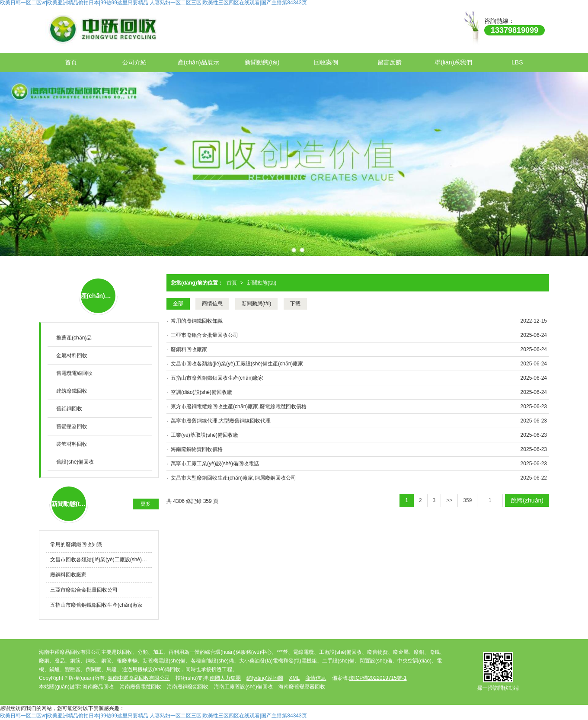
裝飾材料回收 (72, 444)
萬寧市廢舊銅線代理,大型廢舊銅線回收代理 (221, 421)
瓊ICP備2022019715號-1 (378, 678)
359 (467, 500)
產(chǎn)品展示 (198, 62)
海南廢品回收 (98, 687)
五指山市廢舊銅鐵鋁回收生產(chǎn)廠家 (217, 378)
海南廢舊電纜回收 (141, 687)
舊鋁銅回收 (69, 409)
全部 (178, 304)
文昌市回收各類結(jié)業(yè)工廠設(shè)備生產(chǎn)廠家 (237, 364)
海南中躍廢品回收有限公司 (139, 678)
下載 (295, 304)
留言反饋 (390, 62)
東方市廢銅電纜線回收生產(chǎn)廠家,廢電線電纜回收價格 (239, 406)
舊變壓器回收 (72, 426)
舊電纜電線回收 (74, 373)
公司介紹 (134, 62)
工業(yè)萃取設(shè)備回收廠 (205, 435)
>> (449, 500)
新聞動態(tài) (262, 62)
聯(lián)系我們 (453, 62)
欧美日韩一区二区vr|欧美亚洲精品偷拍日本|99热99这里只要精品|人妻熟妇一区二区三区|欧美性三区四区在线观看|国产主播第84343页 (153, 716)
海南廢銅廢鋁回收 (188, 687)
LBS (517, 62)
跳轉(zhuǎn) (527, 500)
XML (294, 678)
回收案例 (326, 62)
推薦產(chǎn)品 (74, 338)
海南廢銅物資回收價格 (197, 449)
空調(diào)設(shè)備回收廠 (201, 392)
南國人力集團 (225, 678)
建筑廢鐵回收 (72, 391)
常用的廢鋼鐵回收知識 (197, 321)
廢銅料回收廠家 (189, 349)
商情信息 (212, 304)
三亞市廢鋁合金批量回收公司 (205, 335)
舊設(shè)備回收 (75, 462)
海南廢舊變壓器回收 (302, 687)
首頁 (71, 62)
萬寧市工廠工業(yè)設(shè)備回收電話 (215, 464)
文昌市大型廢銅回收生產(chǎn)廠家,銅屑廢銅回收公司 (233, 478)
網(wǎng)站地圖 (265, 678)
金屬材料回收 (72, 355)
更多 (146, 504)
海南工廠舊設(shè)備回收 (243, 687)
